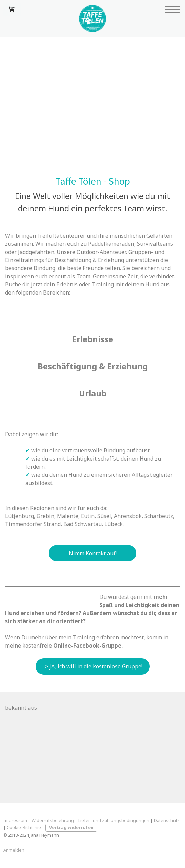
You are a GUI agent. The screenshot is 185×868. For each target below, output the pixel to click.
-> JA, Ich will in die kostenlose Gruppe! (93, 666)
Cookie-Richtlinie (24, 827)
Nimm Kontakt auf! (93, 553)
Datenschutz (167, 820)
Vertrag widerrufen (71, 827)
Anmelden (14, 850)
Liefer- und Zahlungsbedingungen (114, 820)
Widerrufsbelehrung (53, 820)
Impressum (15, 820)
